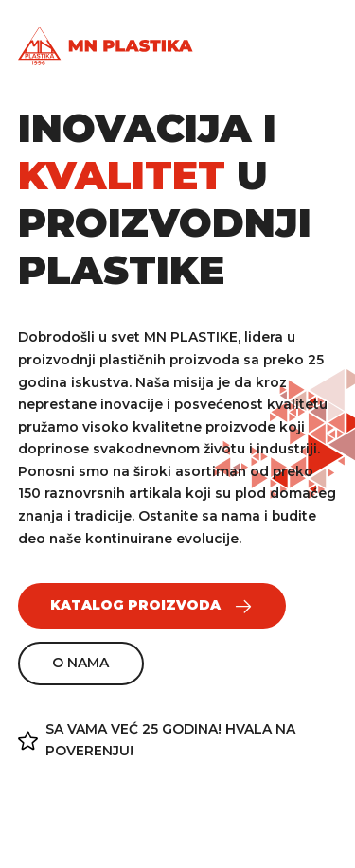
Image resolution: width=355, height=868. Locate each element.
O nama (80, 663)
